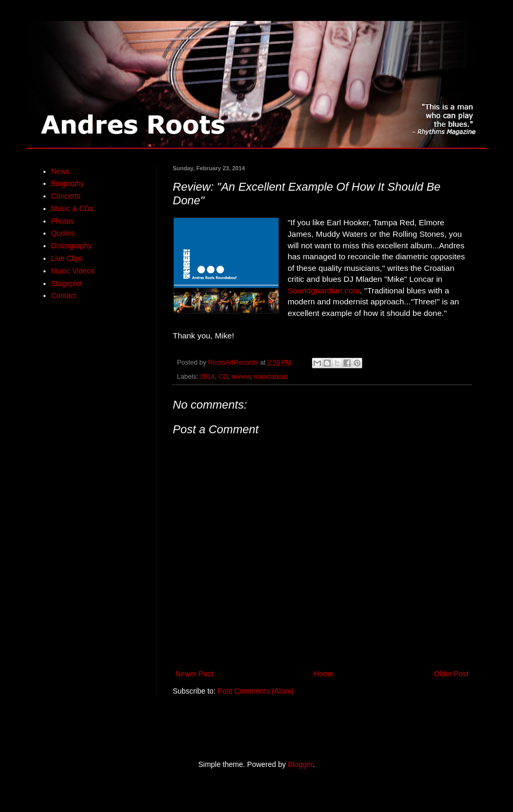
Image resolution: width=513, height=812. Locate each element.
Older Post (451, 674)
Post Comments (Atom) (256, 691)
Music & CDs (73, 209)
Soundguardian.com (324, 290)
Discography (72, 246)
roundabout (271, 377)
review (241, 377)
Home (323, 674)
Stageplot (67, 283)
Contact (64, 295)
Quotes (63, 233)
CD (223, 377)
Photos (63, 221)
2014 (207, 377)
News (60, 171)
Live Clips (67, 258)
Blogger (300, 764)
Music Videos (73, 271)
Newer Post (194, 674)
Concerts (66, 196)
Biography (68, 183)
